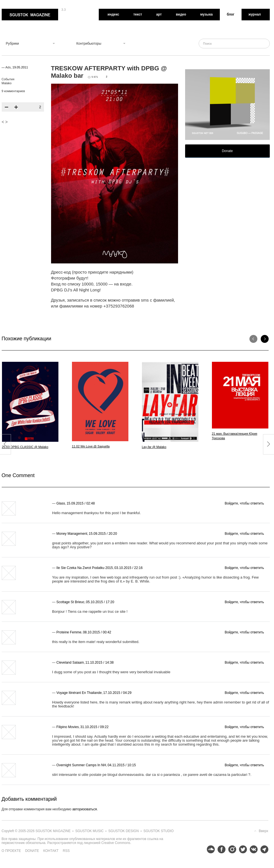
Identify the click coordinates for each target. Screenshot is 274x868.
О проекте (11, 851)
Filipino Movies (68, 727)
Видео (181, 14)
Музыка (207, 14)
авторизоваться (85, 809)
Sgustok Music (89, 831)
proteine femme (69, 632)
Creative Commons (116, 843)
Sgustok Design (124, 831)
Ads (8, 67)
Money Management (72, 534)
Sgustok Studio (158, 831)
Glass (61, 503)
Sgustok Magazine (30, 15)
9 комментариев (13, 91)
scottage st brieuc (70, 602)
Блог (231, 14)
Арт (159, 14)
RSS (66, 851)
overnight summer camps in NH (81, 765)
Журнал (255, 14)
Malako (7, 83)
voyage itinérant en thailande (79, 693)
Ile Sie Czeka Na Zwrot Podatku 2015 (85, 568)
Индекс (113, 14)
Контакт (51, 851)
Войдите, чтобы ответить (244, 503)
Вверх (263, 831)
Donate (227, 151)
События (8, 79)
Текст (138, 14)
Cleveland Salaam (70, 663)
